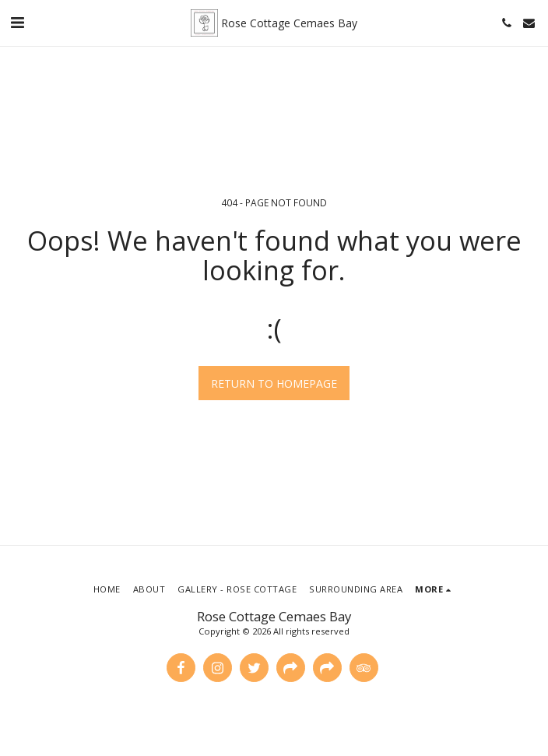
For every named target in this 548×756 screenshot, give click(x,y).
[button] (17, 22)
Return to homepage (274, 383)
